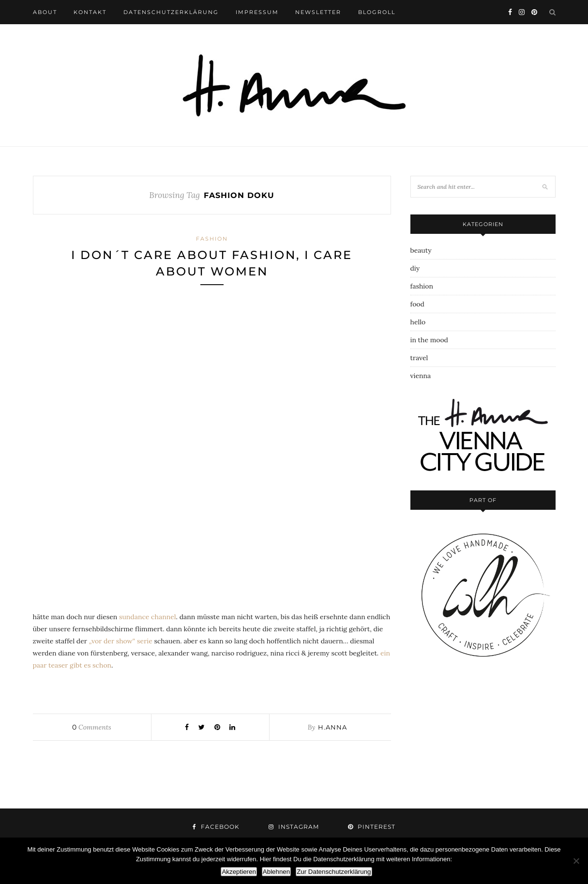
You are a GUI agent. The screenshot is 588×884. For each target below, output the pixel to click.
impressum (257, 12)
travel (419, 358)
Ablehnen (276, 872)
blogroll (377, 12)
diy (415, 268)
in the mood (429, 340)
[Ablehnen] (576, 861)
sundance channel (148, 617)
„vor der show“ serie (121, 641)
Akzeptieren (239, 872)
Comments (91, 727)
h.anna (332, 727)
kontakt (90, 12)
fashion (212, 239)
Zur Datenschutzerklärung (334, 872)
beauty (421, 250)
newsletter (318, 12)
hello (418, 322)
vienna (421, 376)
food (417, 304)
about (45, 12)
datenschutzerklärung (171, 12)
